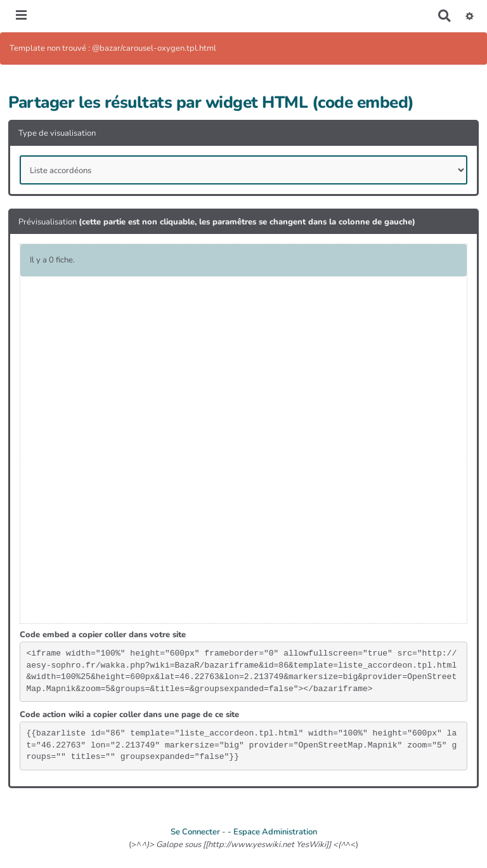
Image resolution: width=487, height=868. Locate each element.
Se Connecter (195, 832)
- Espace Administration (272, 832)
